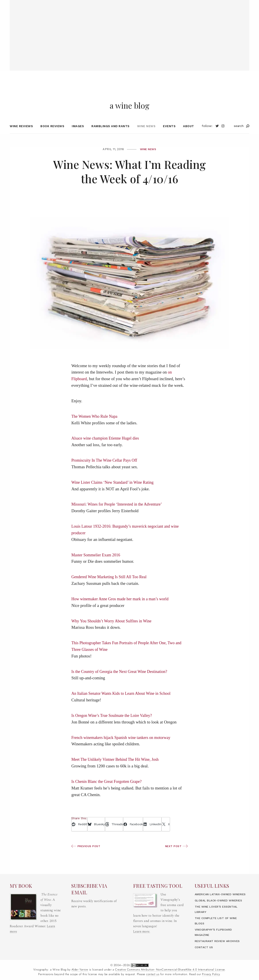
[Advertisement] (129, 31)
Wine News (146, 134)
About (189, 134)
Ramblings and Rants (111, 134)
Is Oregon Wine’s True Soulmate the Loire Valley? (114, 724)
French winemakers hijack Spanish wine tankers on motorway (123, 746)
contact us (153, 974)
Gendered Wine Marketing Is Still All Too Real (111, 585)
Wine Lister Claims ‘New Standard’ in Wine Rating (115, 490)
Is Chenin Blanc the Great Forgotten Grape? (108, 790)
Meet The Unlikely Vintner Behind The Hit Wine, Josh (117, 768)
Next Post (176, 854)
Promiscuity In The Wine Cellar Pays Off (106, 469)
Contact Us (205, 947)
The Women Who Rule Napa (95, 424)
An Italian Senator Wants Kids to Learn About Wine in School (124, 702)
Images (78, 134)
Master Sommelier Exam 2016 (97, 563)
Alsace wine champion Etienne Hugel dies (107, 447)
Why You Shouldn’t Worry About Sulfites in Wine (113, 629)
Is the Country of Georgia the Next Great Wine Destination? (122, 680)
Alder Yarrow (80, 970)
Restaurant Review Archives (220, 941)
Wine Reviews (21, 134)
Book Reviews (52, 134)
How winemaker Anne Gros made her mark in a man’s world (122, 607)
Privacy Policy (211, 974)
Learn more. (142, 921)
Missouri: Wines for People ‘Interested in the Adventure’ (119, 513)
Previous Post (87, 854)
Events (169, 134)
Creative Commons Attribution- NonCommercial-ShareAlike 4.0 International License (170, 970)
